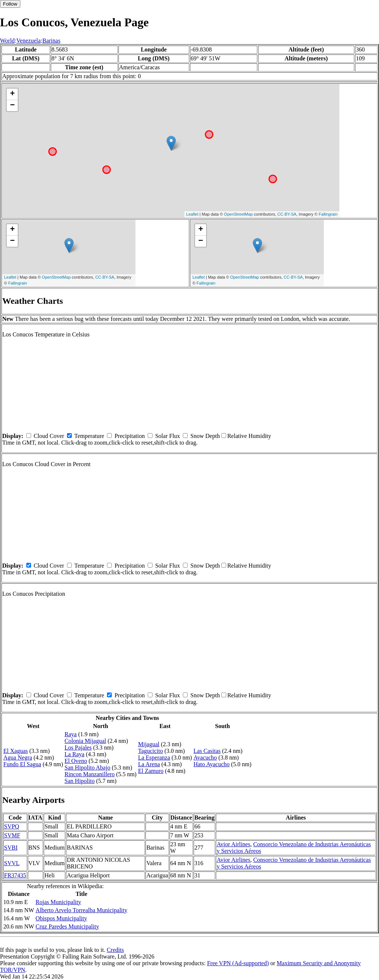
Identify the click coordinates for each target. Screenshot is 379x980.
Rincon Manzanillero (90, 774)
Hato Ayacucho (212, 764)
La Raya (74, 754)
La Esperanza (154, 758)
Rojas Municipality (58, 902)
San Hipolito (79, 781)
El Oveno (76, 761)
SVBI (11, 848)
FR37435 (15, 875)
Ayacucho (205, 758)
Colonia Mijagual (85, 741)
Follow (10, 4)
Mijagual (149, 744)
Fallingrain (328, 214)
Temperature (89, 436)
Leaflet (192, 214)
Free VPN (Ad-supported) (238, 963)
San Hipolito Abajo (87, 768)
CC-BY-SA (287, 214)
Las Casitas (207, 751)
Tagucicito (150, 751)
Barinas (51, 41)
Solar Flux (167, 436)
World (7, 41)
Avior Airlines (233, 844)
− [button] (12, 106)
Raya (71, 734)
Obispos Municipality (61, 918)
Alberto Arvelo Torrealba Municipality (81, 910)
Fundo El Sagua (22, 764)
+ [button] (12, 94)
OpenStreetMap (238, 214)
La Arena (149, 764)
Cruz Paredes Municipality (67, 926)
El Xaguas (16, 751)
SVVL (12, 863)
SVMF (12, 835)
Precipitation (130, 436)
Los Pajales (78, 748)
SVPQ (12, 826)
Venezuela (28, 41)
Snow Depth (205, 436)
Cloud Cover (49, 436)
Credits (115, 950)
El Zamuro (151, 771)
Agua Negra (18, 758)
